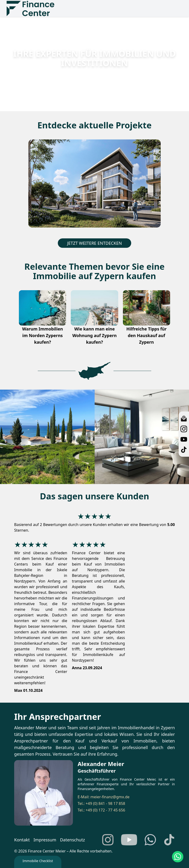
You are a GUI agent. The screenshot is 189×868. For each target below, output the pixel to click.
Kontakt (22, 840)
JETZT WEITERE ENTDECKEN (95, 243)
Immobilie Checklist (38, 861)
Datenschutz (72, 840)
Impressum (45, 840)
